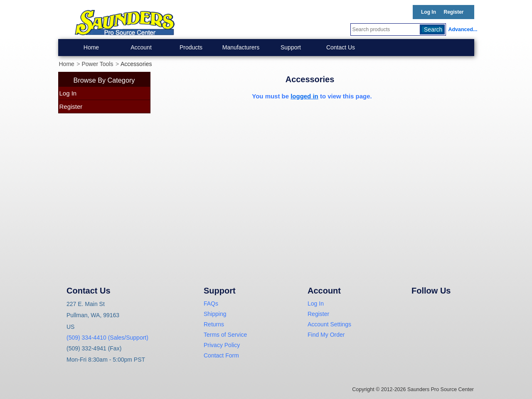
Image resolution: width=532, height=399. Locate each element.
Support (291, 47)
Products (191, 47)
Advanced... (461, 29)
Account (141, 47)
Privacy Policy (222, 345)
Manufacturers (241, 47)
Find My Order (326, 335)
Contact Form (221, 355)
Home (91, 47)
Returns (214, 324)
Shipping (215, 314)
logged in (304, 96)
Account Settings (329, 324)
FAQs (211, 304)
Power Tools (97, 64)
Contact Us (341, 47)
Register (453, 12)
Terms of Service (225, 335)
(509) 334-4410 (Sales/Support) (107, 338)
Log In (429, 12)
